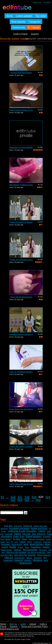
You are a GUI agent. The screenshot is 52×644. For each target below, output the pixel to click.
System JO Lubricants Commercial (21, 260)
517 (20, 497)
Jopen (48, 539)
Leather (23, 542)
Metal (26, 544)
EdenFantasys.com (9, 629)
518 (27, 497)
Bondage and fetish (19, 528)
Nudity (13, 547)
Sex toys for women (25, 555)
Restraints (43, 550)
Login (47, 2)
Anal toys (28, 526)
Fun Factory (6, 539)
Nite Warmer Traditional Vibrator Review (21, 185)
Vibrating (18, 560)
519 (34, 497)
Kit (12, 542)
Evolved (47, 537)
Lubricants (47, 542)
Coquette (9, 534)
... (7, 497)
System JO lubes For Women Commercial (21, 222)
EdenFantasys (34, 537)
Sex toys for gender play (36, 553)
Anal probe (18, 526)
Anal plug (8, 526)
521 (48, 497)
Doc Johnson (39, 534)
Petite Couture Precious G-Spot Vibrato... (21, 110)
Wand (46, 561)
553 (38, 500)
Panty (27, 547)
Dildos (18, 534)
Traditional (8, 560)
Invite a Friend (20, 34)
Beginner (4, 529)
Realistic (18, 550)
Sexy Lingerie (44, 555)
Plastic (46, 547)
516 (13, 497)
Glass (24, 539)
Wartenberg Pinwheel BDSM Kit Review (21, 147)
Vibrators (38, 560)
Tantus (29, 558)
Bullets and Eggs (39, 528)
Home (3, 624)
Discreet (26, 534)
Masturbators (17, 545)
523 (20, 500)
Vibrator (28, 560)
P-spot (20, 547)
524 (27, 500)
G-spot (17, 539)
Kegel (3, 542)
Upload (33, 624)
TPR (45, 558)
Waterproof (26, 563)
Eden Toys (19, 537)
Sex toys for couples (16, 552)
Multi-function (37, 544)
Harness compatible (37, 539)
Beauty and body (40, 526)
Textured (38, 558)
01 (2, 497)
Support (35, 34)
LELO (30, 542)
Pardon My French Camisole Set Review (21, 447)
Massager (6, 544)
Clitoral (42, 531)
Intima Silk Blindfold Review (21, 297)
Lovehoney (38, 542)
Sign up (37, 2)
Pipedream (36, 547)
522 (13, 500)
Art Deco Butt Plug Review (21, 73)
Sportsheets (20, 558)
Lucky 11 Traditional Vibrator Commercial (21, 372)
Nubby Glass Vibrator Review (21, 484)
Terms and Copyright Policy (34, 626)
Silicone (9, 558)
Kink (8, 542)
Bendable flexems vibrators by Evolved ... (21, 334)
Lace (16, 542)
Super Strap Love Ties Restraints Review (21, 409)
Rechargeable (30, 550)
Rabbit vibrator (7, 550)
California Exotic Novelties (22, 531)
